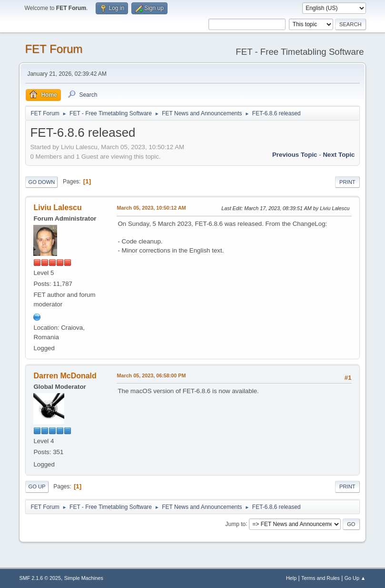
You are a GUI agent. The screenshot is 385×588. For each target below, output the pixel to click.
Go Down (41, 182)
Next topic (339, 155)
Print (347, 182)
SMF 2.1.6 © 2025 (40, 578)
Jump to (236, 524)
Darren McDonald (65, 376)
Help (291, 578)
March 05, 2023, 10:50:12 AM (151, 208)
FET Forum (54, 49)
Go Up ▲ (355, 578)
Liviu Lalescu (57, 208)
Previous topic (295, 155)
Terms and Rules (321, 578)
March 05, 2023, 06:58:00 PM (151, 375)
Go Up (37, 487)
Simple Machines (84, 578)
